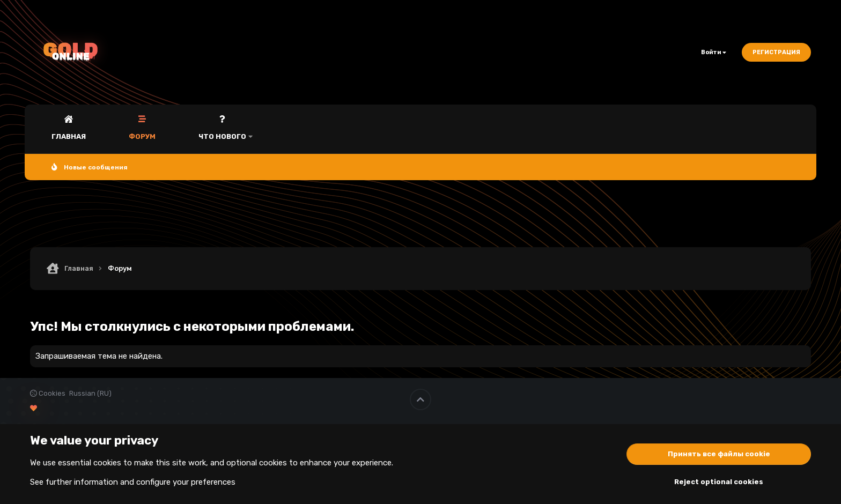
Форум (142, 136)
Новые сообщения (96, 167)
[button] (250, 129)
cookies (107, 463)
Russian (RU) (90, 393)
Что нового (222, 136)
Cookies (48, 393)
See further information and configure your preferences (133, 482)
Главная (69, 136)
